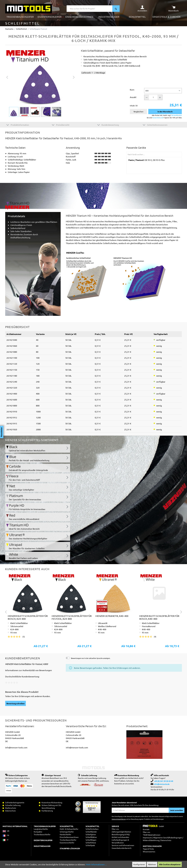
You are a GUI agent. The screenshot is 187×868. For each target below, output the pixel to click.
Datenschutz (166, 840)
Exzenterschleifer (67, 843)
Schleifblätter (91, 837)
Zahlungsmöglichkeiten (121, 832)
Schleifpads (90, 845)
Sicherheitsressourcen (155, 125)
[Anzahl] (153, 97)
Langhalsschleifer (41, 829)
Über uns (115, 829)
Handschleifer (65, 834)
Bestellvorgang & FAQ (121, 834)
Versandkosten (177, 115)
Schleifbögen (91, 840)
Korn (132, 90)
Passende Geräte (136, 148)
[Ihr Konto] (142, 9)
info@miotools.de (162, 784)
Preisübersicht (61, 125)
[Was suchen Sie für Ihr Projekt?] (90, 9)
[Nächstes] (74, 77)
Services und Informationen (123, 845)
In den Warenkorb (165, 112)
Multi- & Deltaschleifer (69, 829)
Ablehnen (152, 864)
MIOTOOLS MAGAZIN (152, 846)
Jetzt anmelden (177, 810)
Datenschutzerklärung (119, 819)
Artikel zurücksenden (120, 837)
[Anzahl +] (160, 97)
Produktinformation (18, 125)
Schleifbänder (91, 832)
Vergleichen (138, 112)
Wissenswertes (149, 852)
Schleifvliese (91, 843)
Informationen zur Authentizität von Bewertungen (29, 670)
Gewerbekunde (158, 118)
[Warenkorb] (173, 9)
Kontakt (146, 829)
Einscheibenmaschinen (69, 837)
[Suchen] (116, 9)
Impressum (147, 837)
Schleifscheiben (92, 829)
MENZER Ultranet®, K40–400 (112, 616)
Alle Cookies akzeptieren (170, 864)
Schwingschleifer (67, 832)
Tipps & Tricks (148, 849)
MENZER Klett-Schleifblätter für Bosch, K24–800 (28, 617)
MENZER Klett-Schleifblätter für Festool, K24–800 (72, 617)
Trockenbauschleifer (68, 840)
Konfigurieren (139, 864)
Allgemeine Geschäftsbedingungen (168, 837)
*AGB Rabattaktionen (152, 835)
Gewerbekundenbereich (122, 848)
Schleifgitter (91, 834)
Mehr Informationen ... (96, 864)
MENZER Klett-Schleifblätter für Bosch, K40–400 (159, 617)
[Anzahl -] (147, 97)
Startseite (9, 29)
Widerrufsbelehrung (151, 840)
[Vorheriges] (7, 77)
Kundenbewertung (108, 125)
